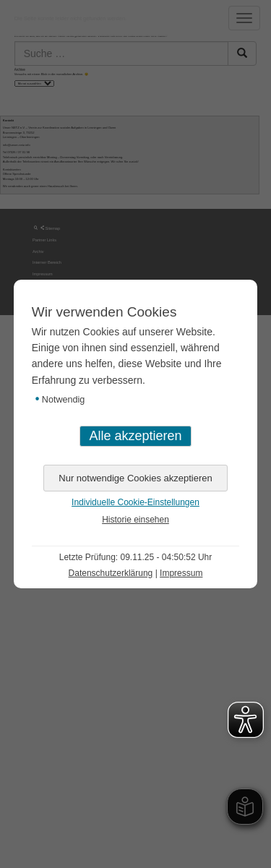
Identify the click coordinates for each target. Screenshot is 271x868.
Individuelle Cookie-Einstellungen (135, 502)
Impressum (181, 573)
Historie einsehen (135, 520)
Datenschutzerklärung (111, 573)
